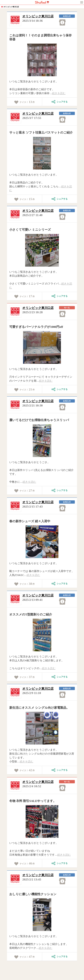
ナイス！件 (24, 102)
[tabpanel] (42, 60)
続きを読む (59, 93)
